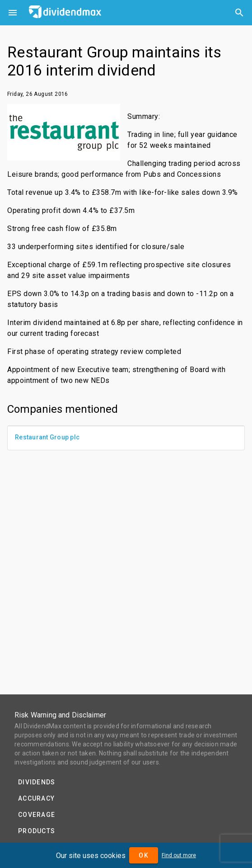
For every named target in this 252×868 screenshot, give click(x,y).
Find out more (179, 855)
